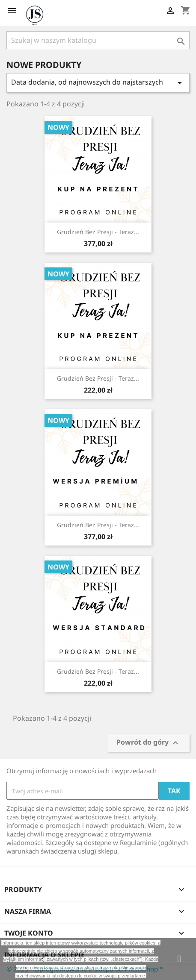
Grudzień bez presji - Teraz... (98, 232)
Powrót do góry (148, 743)
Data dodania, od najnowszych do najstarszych (98, 83)
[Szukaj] (98, 40)
